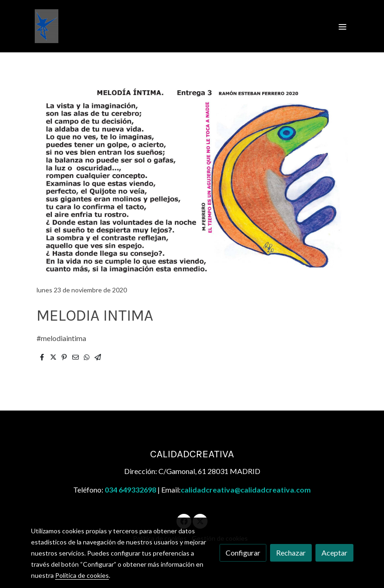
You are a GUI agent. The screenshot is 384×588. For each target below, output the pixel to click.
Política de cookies (82, 575)
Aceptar (334, 553)
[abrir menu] (342, 26)
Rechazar (291, 553)
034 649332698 (130, 490)
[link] (47, 26)
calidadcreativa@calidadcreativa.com (246, 490)
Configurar (243, 553)
